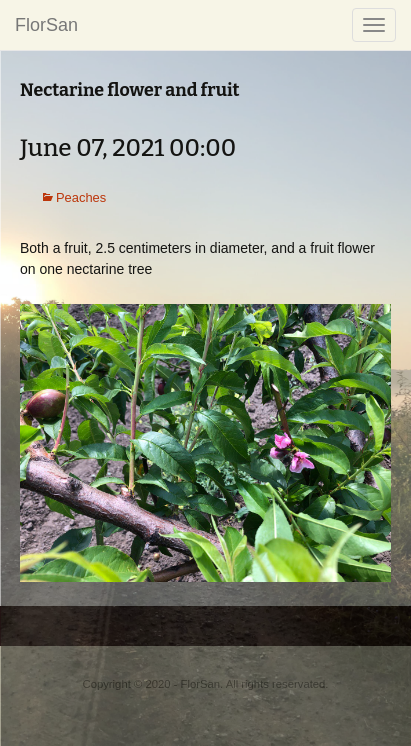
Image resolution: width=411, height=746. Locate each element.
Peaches (81, 197)
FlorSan (46, 25)
